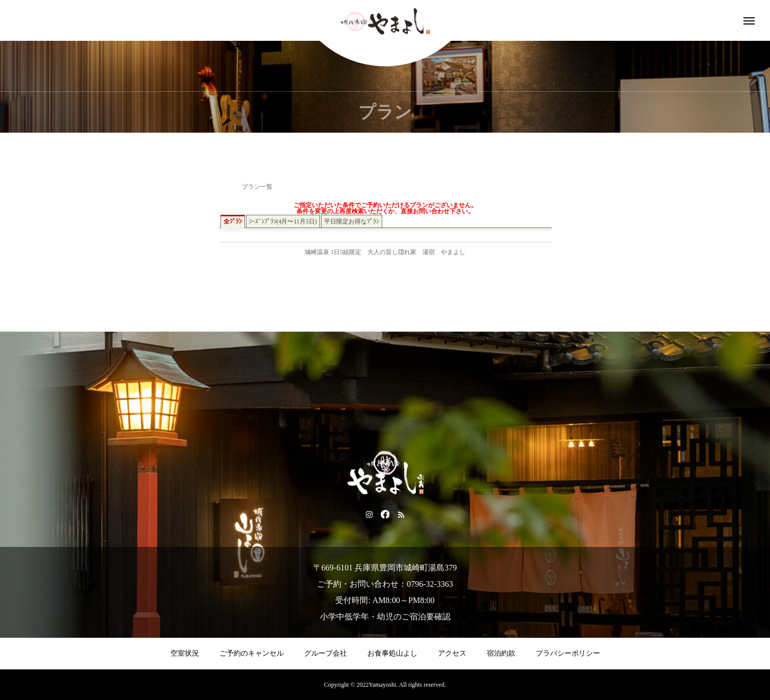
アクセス (452, 653)
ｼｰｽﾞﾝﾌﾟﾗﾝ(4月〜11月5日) (283, 221)
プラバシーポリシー (568, 653)
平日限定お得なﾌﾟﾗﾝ (352, 221)
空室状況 (185, 653)
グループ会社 (326, 653)
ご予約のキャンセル (252, 653)
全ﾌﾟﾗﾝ (233, 221)
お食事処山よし (392, 653)
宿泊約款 (501, 653)
